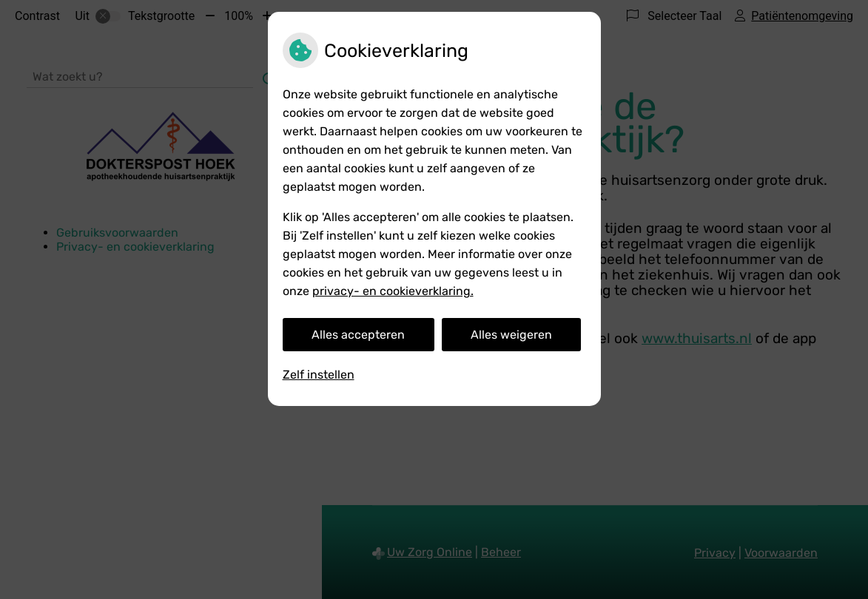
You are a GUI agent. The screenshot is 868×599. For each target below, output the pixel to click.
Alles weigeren (511, 335)
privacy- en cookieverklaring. (393, 291)
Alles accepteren (358, 335)
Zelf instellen (319, 375)
